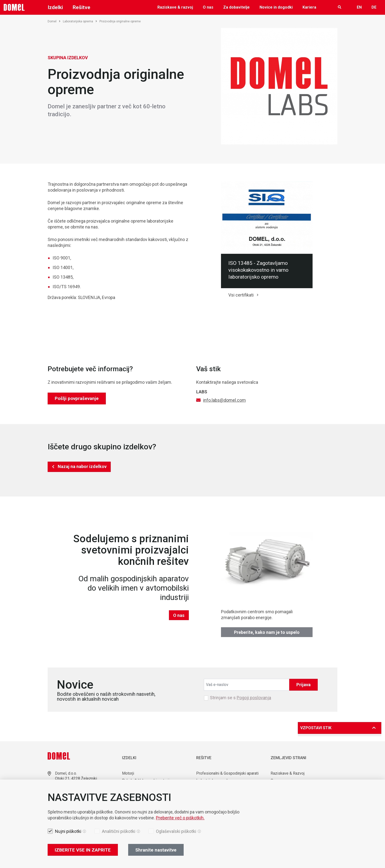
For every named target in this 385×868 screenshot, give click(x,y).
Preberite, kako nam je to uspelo (267, 632)
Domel (54, 21)
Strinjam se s (241, 698)
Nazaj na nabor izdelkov (82, 466)
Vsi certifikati (241, 295)
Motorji (128, 773)
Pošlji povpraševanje (77, 398)
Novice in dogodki (276, 7)
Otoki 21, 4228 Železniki (76, 778)
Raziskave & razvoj (175, 7)
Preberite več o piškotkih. (180, 818)
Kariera (309, 7)
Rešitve (82, 7)
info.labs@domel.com (224, 400)
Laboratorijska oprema (80, 21)
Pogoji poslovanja (254, 698)
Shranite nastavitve (156, 850)
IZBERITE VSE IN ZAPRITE (83, 850)
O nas (208, 7)
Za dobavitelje (236, 7)
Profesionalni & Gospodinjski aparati (227, 773)
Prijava (303, 685)
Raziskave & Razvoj (288, 773)
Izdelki (55, 7)
